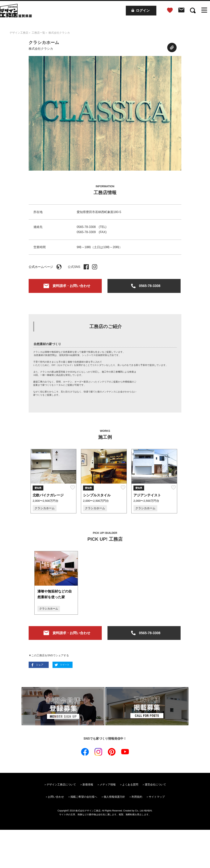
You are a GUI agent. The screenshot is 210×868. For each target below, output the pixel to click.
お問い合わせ (56, 797)
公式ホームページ (45, 267)
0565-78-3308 (144, 286)
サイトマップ (157, 797)
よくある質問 (130, 785)
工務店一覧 (38, 33)
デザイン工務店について (61, 785)
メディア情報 (108, 785)
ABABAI (148, 811)
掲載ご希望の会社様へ (84, 797)
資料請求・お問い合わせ (65, 286)
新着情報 (88, 785)
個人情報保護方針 (114, 797)
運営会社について (155, 785)
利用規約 (137, 797)
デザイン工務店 (19, 33)
